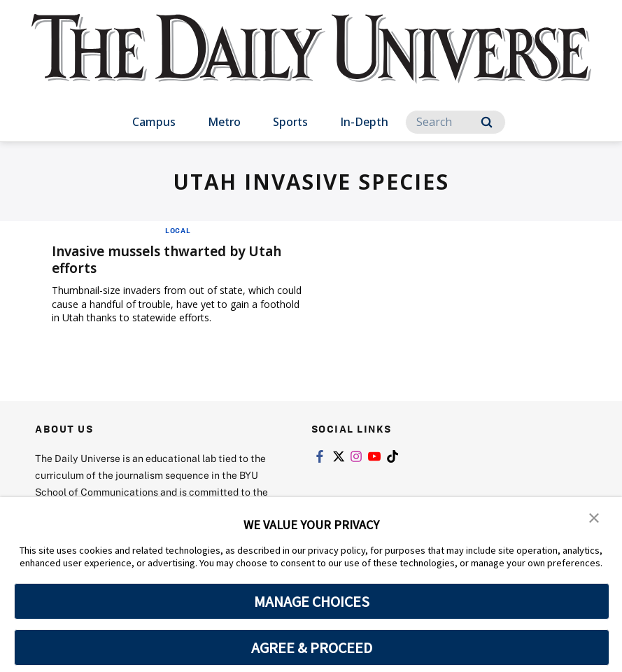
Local (178, 230)
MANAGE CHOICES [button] (312, 601)
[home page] (311, 63)
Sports (290, 122)
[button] (594, 517)
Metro (224, 122)
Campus (154, 122)
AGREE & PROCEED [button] (312, 647)
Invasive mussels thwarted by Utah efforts (174, 259)
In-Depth (364, 122)
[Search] (455, 122)
